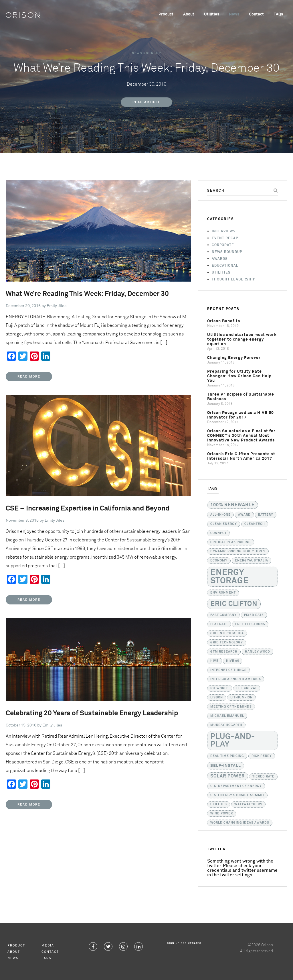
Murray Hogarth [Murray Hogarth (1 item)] (226, 725)
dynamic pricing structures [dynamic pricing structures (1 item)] (238, 551)
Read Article (146, 102)
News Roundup (146, 53)
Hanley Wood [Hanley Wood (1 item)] (258, 652)
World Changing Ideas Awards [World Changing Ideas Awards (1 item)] (240, 823)
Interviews (224, 231)
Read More (29, 377)
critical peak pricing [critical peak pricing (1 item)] (231, 542)
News (234, 14)
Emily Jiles (57, 306)
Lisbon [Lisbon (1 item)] (217, 698)
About (189, 14)
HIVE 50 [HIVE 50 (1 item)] (233, 661)
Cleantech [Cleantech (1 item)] (255, 524)
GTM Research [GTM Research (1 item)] (224, 652)
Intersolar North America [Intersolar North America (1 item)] (236, 679)
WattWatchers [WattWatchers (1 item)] (248, 804)
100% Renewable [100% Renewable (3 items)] (232, 505)
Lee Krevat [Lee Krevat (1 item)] (247, 688)
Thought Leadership (233, 280)
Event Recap (225, 238)
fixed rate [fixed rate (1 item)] (254, 615)
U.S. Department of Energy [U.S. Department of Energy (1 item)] (236, 786)
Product (166, 14)
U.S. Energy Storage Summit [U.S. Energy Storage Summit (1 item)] (237, 795)
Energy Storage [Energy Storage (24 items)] (229, 577)
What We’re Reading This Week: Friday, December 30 (87, 294)
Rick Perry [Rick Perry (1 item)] (262, 756)
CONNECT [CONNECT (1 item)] (218, 533)
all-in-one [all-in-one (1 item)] (220, 515)
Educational (225, 266)
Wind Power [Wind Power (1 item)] (222, 814)
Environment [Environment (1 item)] (223, 593)
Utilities (212, 14)
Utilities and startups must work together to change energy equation (242, 339)
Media (48, 945)
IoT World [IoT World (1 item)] (220, 688)
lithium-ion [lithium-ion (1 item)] (241, 698)
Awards (220, 259)
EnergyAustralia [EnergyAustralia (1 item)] (252, 561)
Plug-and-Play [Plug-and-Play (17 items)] (233, 741)
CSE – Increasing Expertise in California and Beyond (88, 508)
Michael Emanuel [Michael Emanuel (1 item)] (227, 716)
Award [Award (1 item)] (244, 515)
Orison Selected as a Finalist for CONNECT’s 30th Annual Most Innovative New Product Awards (241, 436)
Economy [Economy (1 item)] (219, 561)
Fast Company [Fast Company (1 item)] (223, 615)
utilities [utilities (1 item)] (219, 804)
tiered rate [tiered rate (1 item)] (263, 777)
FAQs (278, 14)
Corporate (223, 245)
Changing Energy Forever (234, 358)
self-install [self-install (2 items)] (226, 766)
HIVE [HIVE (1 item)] (214, 661)
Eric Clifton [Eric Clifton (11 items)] (234, 604)
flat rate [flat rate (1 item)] (219, 624)
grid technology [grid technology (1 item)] (227, 643)
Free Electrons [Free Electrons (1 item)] (250, 624)
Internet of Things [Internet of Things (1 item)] (228, 670)
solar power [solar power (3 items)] (228, 776)
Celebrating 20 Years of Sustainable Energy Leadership (92, 713)
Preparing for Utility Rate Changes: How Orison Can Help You (239, 376)
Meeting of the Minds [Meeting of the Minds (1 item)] (231, 707)
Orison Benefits (224, 321)
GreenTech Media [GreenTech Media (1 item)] (227, 633)
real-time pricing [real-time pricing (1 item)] (227, 756)
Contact (256, 14)
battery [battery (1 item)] (266, 515)
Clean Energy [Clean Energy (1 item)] (224, 524)
